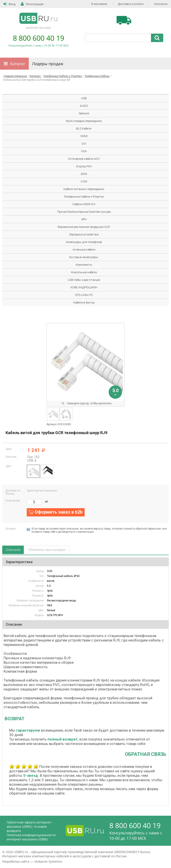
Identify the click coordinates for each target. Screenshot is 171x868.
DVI (84, 144)
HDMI (84, 136)
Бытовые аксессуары (84, 257)
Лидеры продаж (48, 64)
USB (84, 98)
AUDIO (84, 106)
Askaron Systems (48, 861)
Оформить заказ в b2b (59, 512)
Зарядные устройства (84, 234)
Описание (13, 550)
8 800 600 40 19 (39, 38)
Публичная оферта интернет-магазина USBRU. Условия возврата (30, 827)
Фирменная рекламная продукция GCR (84, 227)
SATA (84, 174)
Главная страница (15, 76)
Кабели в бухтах (84, 302)
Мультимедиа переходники (84, 121)
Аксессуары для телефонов (84, 242)
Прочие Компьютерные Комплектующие (84, 212)
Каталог (18, 64)
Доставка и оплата (131, 4)
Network (84, 113)
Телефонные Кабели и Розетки (63, 76)
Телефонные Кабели (97, 76)
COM (84, 181)
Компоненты (84, 265)
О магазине (99, 4)
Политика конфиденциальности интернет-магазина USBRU (31, 837)
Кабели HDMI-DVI (84, 204)
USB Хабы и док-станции (84, 280)
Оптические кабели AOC (84, 159)
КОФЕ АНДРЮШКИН (84, 287)
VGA (84, 151)
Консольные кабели (84, 272)
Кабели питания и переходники (84, 189)
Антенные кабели (84, 250)
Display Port (84, 166)
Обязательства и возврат (47, 550)
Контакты (161, 4)
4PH (84, 219)
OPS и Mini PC (84, 295)
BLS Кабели (84, 128)
